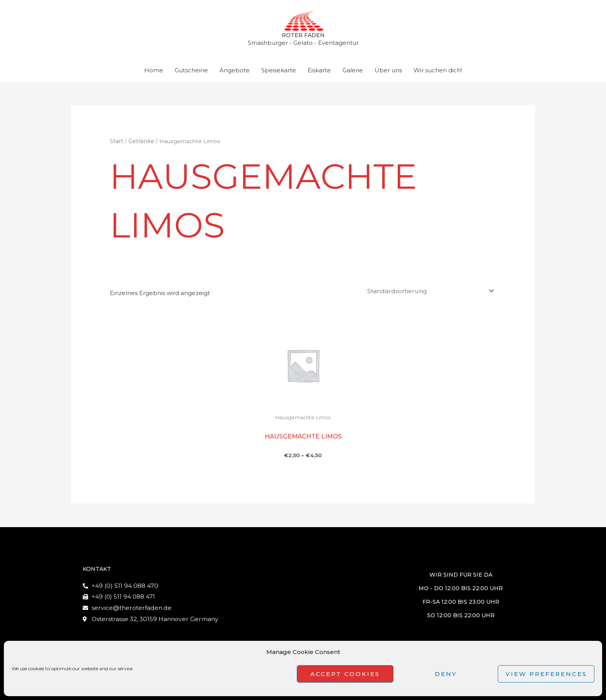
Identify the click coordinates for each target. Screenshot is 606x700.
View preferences (546, 674)
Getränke (140, 143)
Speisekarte (279, 73)
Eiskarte (319, 73)
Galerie (353, 73)
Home (154, 73)
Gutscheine (191, 73)
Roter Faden (303, 37)
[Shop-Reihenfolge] (431, 292)
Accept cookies (345, 674)
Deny (446, 674)
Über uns (388, 73)
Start (116, 143)
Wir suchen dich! (438, 73)
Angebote (235, 73)
